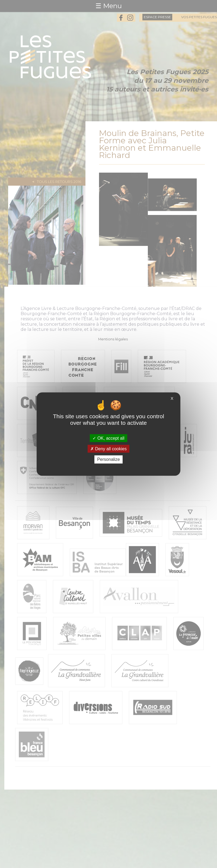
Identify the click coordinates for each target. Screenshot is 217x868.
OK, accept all (108, 438)
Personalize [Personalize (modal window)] (108, 459)
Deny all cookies (108, 449)
